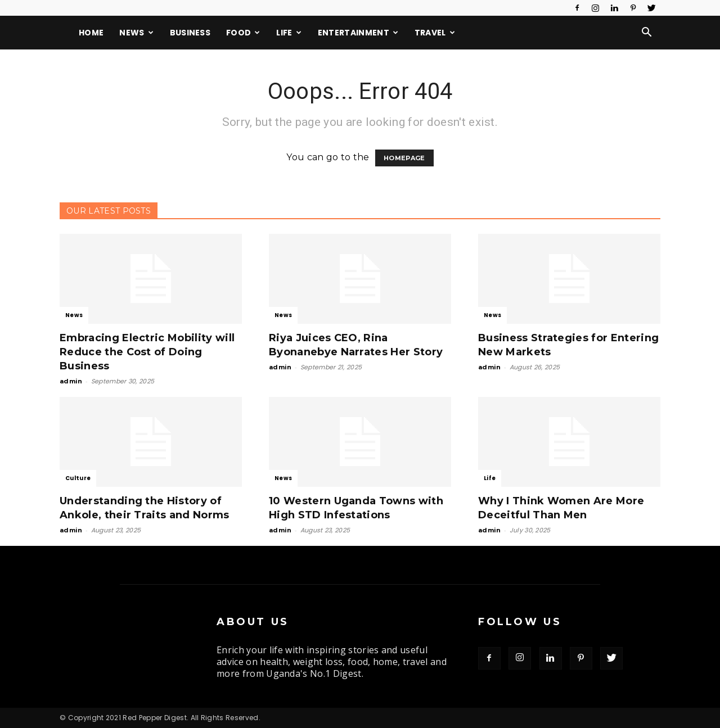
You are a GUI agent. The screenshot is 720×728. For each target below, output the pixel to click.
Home (91, 33)
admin (71, 381)
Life (289, 33)
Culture (78, 478)
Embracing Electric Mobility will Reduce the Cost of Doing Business (147, 352)
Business (190, 33)
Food (243, 33)
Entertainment (358, 33)
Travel (435, 33)
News (136, 33)
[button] (647, 33)
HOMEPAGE (404, 158)
